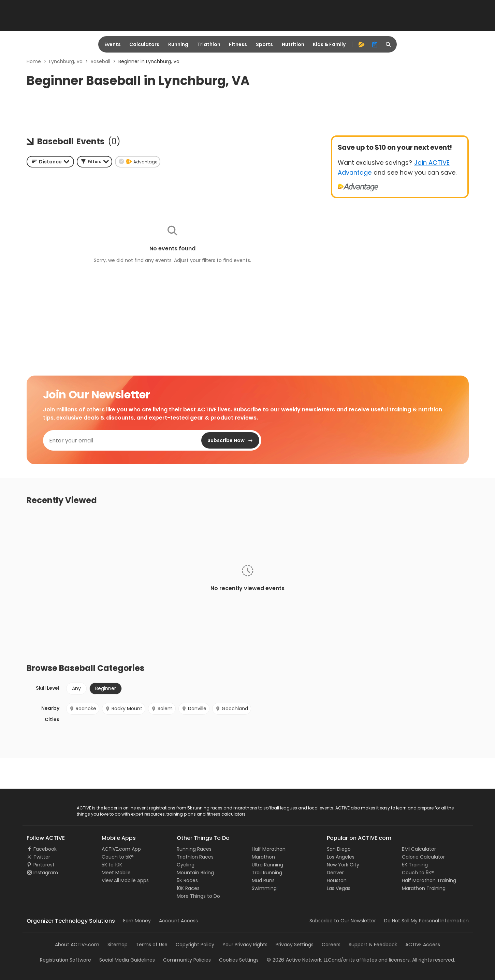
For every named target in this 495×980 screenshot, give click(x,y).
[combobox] (50, 162)
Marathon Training (424, 888)
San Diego (339, 849)
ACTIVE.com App (121, 849)
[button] (94, 162)
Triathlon (209, 44)
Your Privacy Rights (245, 945)
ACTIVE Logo (41, 808)
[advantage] (361, 44)
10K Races (188, 888)
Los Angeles (341, 857)
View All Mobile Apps (125, 880)
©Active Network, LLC (299, 960)
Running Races (194, 849)
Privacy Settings (295, 945)
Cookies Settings (239, 960)
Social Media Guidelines (127, 960)
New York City (343, 865)
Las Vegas (339, 888)
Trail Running (267, 873)
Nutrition (293, 44)
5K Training (415, 865)
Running (178, 44)
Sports (264, 44)
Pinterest (44, 865)
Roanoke (83, 708)
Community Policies (187, 960)
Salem (162, 708)
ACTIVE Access (423, 945)
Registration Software (65, 960)
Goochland (232, 708)
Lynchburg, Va (66, 61)
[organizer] (375, 44)
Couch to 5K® (118, 857)
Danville (194, 708)
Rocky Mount (124, 708)
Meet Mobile (116, 873)
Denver (335, 873)
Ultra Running (267, 865)
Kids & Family (329, 44)
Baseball (100, 61)
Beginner (106, 688)
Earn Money (137, 921)
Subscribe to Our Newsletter (343, 921)
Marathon (263, 857)
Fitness (238, 44)
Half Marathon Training (429, 880)
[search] (389, 44)
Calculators (144, 44)
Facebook (45, 849)
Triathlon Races (195, 857)
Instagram (46, 873)
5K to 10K (112, 865)
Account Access (178, 921)
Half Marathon (269, 849)
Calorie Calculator (423, 857)
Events (113, 44)
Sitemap (118, 945)
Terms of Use (152, 945)
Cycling (186, 865)
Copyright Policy (195, 945)
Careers (331, 945)
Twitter (42, 857)
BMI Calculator (419, 849)
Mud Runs (263, 880)
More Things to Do (198, 896)
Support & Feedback (373, 945)
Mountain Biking (195, 873)
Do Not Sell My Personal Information (426, 921)
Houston (337, 880)
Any (76, 688)
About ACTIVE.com (77, 945)
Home (34, 61)
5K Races (187, 880)
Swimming (264, 888)
